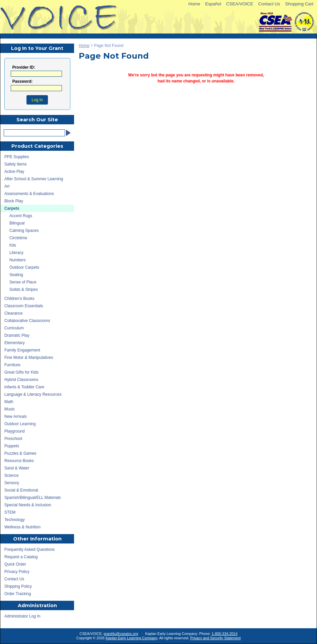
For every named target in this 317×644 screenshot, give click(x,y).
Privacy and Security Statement (216, 638)
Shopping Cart (299, 4)
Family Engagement (22, 350)
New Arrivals (16, 416)
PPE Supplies (17, 157)
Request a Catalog (21, 557)
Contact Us (269, 4)
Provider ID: (24, 68)
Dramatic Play (17, 335)
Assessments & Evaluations (29, 194)
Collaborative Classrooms (27, 321)
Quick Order (15, 564)
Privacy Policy (17, 572)
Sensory (12, 483)
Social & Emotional (21, 490)
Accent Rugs (21, 216)
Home (194, 4)
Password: (23, 82)
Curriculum (14, 328)
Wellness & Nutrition (22, 527)
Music (10, 409)
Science (12, 475)
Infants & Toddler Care (24, 387)
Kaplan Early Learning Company (132, 638)
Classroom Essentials (24, 306)
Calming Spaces (24, 231)
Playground (15, 431)
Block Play (14, 201)
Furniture (12, 365)
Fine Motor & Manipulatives (29, 358)
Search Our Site (37, 120)
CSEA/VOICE (240, 4)
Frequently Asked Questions (29, 550)
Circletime (18, 238)
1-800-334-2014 (225, 634)
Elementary (15, 343)
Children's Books (19, 299)
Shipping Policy (18, 586)
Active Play (14, 172)
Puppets (12, 446)
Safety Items (16, 164)
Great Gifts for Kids (21, 372)
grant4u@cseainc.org (121, 634)
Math (9, 402)
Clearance (14, 313)
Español (213, 4)
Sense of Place (23, 282)
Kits (13, 245)
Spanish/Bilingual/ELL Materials (33, 498)
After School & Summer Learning (34, 179)
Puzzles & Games (20, 453)
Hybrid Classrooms (21, 380)
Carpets (12, 208)
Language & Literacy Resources (33, 394)
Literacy (16, 253)
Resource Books (19, 461)
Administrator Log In (22, 616)
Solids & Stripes (24, 289)
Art (7, 186)
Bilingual (17, 223)
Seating (16, 275)
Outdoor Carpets (24, 267)
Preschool (13, 439)
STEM (10, 512)
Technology (15, 520)
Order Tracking (18, 594)
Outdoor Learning (20, 424)
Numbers (18, 260)
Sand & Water (17, 468)
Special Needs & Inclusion (28, 505)
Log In (37, 100)
